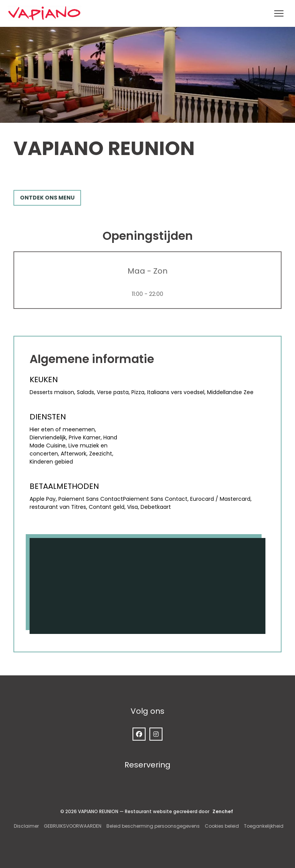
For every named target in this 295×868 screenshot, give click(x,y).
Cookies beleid (222, 826)
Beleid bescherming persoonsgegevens (153, 826)
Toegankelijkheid (264, 826)
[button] (279, 13)
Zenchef (223, 811)
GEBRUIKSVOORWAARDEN (73, 826)
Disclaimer (26, 826)
